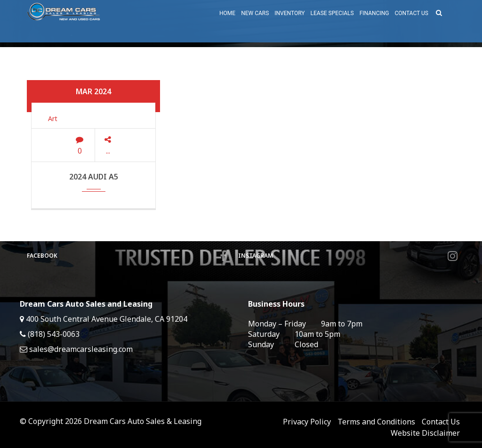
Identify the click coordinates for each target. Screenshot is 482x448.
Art (53, 118)
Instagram (348, 256)
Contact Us (441, 422)
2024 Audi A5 (94, 177)
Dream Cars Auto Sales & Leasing (143, 421)
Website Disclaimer (425, 433)
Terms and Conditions (376, 422)
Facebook (127, 256)
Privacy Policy (307, 422)
